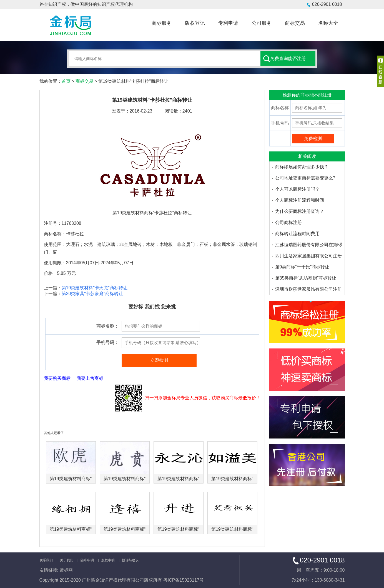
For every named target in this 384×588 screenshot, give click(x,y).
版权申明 (108, 560)
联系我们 (46, 560)
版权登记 (195, 23)
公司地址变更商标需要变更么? (305, 178)
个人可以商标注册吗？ (297, 189)
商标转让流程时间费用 (297, 234)
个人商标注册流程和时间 (300, 200)
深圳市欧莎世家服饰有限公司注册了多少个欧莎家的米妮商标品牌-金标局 (308, 289)
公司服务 (262, 23)
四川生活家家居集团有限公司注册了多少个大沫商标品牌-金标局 (308, 256)
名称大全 (328, 23)
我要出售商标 (90, 378)
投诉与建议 (130, 560)
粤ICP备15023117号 (184, 580)
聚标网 (66, 570)
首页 (66, 81)
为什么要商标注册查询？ (300, 211)
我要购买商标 (57, 378)
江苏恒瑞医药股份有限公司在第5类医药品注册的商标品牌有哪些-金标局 (308, 245)
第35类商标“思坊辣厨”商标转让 (306, 278)
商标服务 (162, 23)
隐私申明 (87, 560)
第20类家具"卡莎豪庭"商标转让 (92, 294)
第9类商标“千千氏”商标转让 (302, 267)
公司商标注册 (288, 222)
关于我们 (67, 560)
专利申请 (228, 23)
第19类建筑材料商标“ (71, 479)
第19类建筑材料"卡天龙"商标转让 (95, 288)
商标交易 (295, 23)
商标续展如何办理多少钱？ (302, 167)
